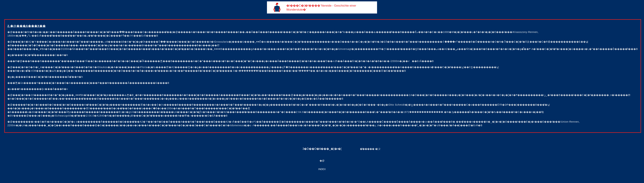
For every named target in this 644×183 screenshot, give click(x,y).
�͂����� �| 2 (370, 149)
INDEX (322, 169)
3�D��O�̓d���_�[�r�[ (322, 149)
